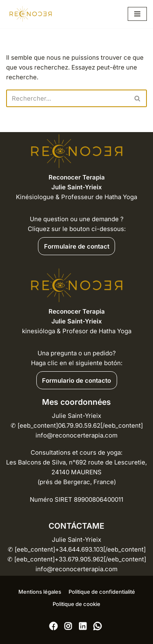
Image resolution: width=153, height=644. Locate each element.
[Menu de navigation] (137, 14)
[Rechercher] (67, 98)
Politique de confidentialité (102, 592)
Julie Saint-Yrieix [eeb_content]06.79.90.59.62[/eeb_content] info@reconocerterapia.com (77, 425)
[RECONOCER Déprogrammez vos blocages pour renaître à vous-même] (31, 14)
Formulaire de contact (77, 246)
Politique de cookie (76, 604)
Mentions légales (40, 592)
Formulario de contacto (76, 380)
